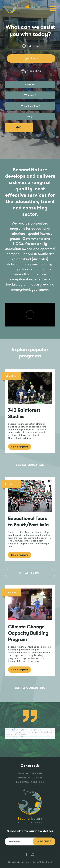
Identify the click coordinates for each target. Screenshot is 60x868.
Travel (31, 59)
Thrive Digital (46, 862)
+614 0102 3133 (34, 778)
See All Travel (30, 573)
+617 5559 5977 (34, 773)
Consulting (31, 71)
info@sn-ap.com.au (34, 782)
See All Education (30, 465)
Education (31, 46)
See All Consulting (30, 688)
